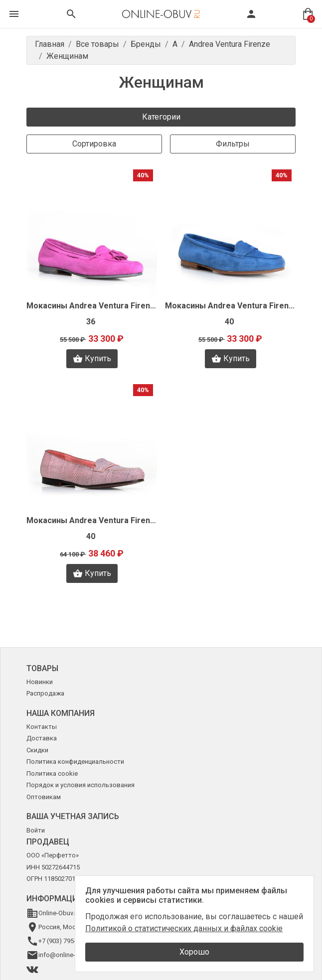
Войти (36, 830)
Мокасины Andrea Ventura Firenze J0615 (92, 520)
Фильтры (233, 144)
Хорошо (194, 952)
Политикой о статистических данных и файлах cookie (184, 928)
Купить (92, 359)
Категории (161, 117)
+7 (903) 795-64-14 (65, 941)
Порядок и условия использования (80, 785)
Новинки (40, 682)
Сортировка (94, 144)
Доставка (42, 738)
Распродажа (45, 693)
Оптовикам (44, 797)
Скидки (37, 750)
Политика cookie (52, 773)
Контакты (42, 727)
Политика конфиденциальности (75, 762)
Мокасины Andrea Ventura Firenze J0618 (92, 306)
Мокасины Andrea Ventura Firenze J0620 (230, 306)
